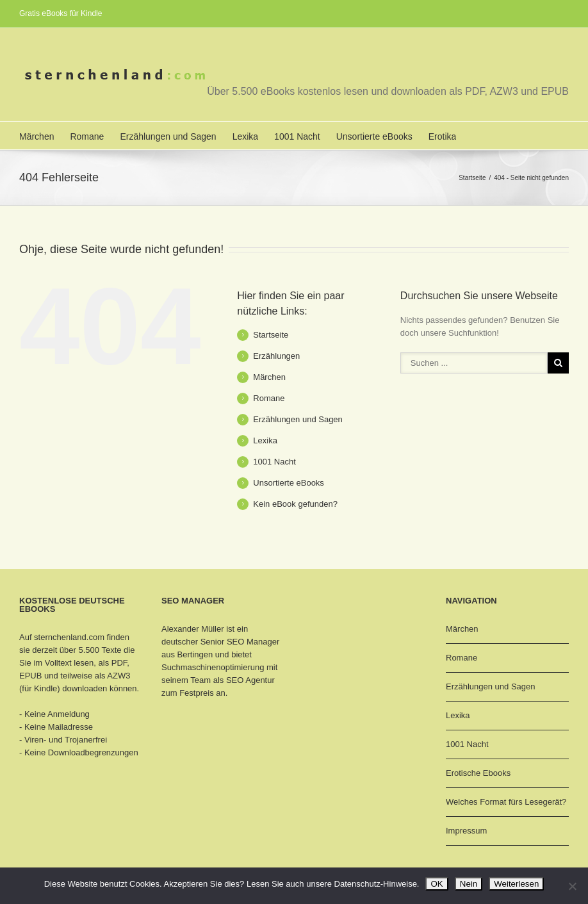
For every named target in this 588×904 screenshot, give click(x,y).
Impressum (466, 831)
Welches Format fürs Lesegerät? (506, 802)
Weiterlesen (516, 884)
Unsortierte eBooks (374, 136)
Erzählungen (276, 356)
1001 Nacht (297, 136)
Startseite (472, 178)
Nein (469, 884)
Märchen (37, 136)
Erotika (443, 136)
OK (437, 884)
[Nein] (572, 886)
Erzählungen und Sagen (168, 136)
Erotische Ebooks (478, 773)
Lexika (245, 136)
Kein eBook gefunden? (295, 504)
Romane (87, 136)
